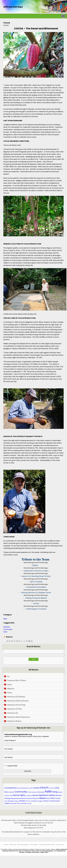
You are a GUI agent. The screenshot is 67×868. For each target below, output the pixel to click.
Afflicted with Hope (13, 7)
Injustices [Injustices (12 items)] (43, 795)
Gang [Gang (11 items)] (55, 792)
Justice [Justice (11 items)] (52, 795)
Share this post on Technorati (32, 641)
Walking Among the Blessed (36, 598)
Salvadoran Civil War (15, 709)
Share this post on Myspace (14, 641)
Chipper (35, 565)
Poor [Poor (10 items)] (53, 798)
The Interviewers (23, 845)
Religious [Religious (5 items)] (17, 801)
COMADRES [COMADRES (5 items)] (11, 792)
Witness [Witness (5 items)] (19, 804)
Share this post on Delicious (7, 641)
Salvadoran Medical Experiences (19, 717)
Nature (10, 693)
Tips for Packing (36, 582)
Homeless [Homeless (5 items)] (7, 796)
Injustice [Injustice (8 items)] (35, 795)
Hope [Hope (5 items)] (11, 796)
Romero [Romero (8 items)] (23, 801)
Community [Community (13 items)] (21, 792)
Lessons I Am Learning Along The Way (36, 576)
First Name (9, 749)
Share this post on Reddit (24, 641)
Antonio (36, 603)
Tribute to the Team (35, 559)
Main (5, 619)
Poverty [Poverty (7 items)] (58, 798)
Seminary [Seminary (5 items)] (28, 801)
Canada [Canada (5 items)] (30, 788)
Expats (10, 684)
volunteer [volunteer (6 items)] (13, 803)
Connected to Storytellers (36, 587)
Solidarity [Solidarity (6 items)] (34, 801)
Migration (11, 689)
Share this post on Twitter (22, 641)
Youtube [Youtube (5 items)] (29, 804)
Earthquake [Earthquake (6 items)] (41, 792)
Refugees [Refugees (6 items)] (11, 801)
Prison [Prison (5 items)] (6, 801)
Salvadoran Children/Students (18, 701)
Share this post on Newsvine (29, 641)
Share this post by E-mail (5, 641)
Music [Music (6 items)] (49, 798)
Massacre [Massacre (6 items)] (36, 798)
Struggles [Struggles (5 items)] (40, 801)
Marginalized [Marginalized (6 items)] (15, 798)
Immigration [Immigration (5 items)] (29, 796)
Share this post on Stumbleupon (27, 641)
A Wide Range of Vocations (36, 609)
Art (8, 676)
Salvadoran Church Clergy (16, 705)
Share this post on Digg (10, 641)
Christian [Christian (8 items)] (36, 788)
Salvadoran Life (13, 713)
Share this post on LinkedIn (19, 641)
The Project (34, 845)
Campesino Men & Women (17, 680)
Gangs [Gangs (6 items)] (60, 792)
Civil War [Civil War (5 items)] (51, 788)
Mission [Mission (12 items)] (43, 798)
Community (8, 629)
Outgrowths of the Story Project (36, 571)
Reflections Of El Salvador (16, 697)
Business (7, 627)
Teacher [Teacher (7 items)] (46, 801)
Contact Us (60, 845)
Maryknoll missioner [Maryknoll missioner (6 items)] (26, 798)
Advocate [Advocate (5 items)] (20, 788)
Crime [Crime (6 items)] (29, 792)
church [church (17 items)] (44, 788)
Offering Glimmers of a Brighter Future (36, 593)
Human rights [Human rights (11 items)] (19, 795)
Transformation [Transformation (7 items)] (55, 801)
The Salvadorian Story (47, 845)
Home (6, 845)
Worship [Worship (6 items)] (24, 803)
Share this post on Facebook (12, 641)
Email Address (10, 740)
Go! (33, 659)
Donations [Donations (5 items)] (34, 792)
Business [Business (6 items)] (25, 788)
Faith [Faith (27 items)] (48, 791)
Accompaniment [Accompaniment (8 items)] (11, 788)
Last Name (8, 757)
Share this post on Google (17, 641)
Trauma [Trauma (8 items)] (7, 803)
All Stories (13, 845)
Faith (5, 632)
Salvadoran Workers (14, 721)
